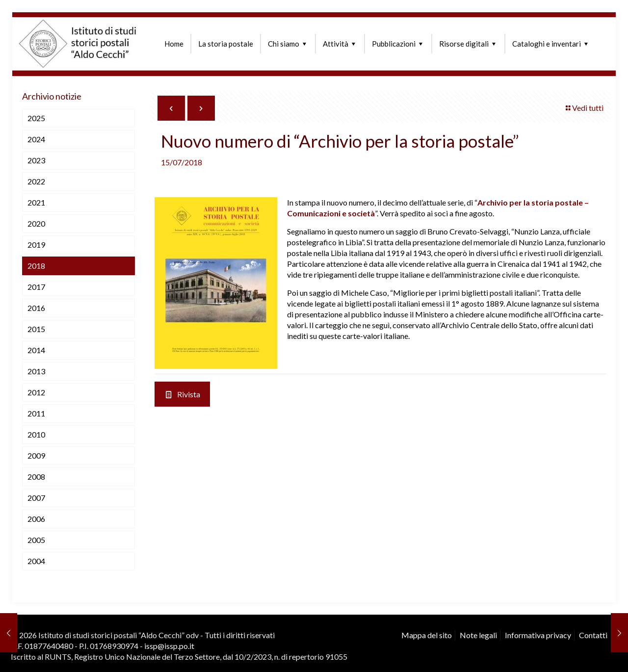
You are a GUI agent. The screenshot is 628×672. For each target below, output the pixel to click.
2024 (36, 139)
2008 (36, 477)
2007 (36, 498)
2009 (36, 455)
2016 (36, 308)
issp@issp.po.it (169, 646)
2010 (36, 434)
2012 (36, 392)
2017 (36, 287)
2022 (36, 181)
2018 (36, 266)
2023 (36, 160)
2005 (36, 540)
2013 (36, 371)
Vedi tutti (584, 108)
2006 (36, 519)
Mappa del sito (427, 635)
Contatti (593, 635)
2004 (36, 561)
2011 (36, 413)
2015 (36, 329)
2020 (36, 223)
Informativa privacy (538, 635)
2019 (36, 245)
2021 (36, 202)
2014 (36, 350)
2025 (36, 118)
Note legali (478, 635)
